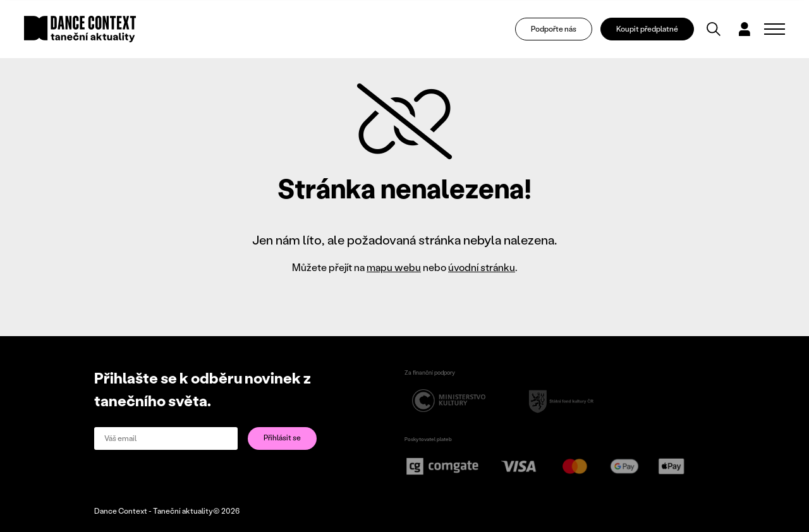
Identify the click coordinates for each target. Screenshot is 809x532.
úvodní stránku (482, 267)
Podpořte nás (554, 29)
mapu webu (394, 267)
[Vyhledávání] (714, 29)
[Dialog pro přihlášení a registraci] (745, 29)
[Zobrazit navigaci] (775, 29)
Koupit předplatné (647, 29)
